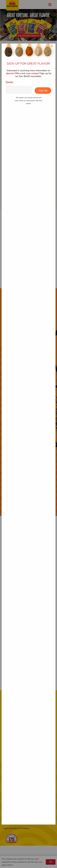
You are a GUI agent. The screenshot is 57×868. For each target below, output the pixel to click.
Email (10, 82)
